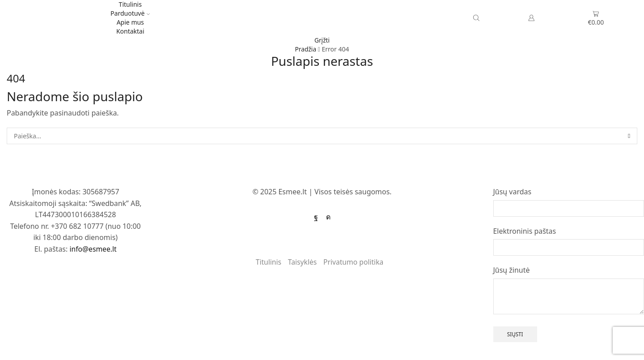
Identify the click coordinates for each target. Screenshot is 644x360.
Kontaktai (130, 31)
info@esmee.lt (93, 249)
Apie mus (130, 22)
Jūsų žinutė (512, 270)
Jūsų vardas (513, 192)
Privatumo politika (354, 262)
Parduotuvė (130, 13)
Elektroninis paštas (525, 231)
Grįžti (322, 40)
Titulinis (130, 4)
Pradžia (305, 49)
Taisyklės (302, 262)
